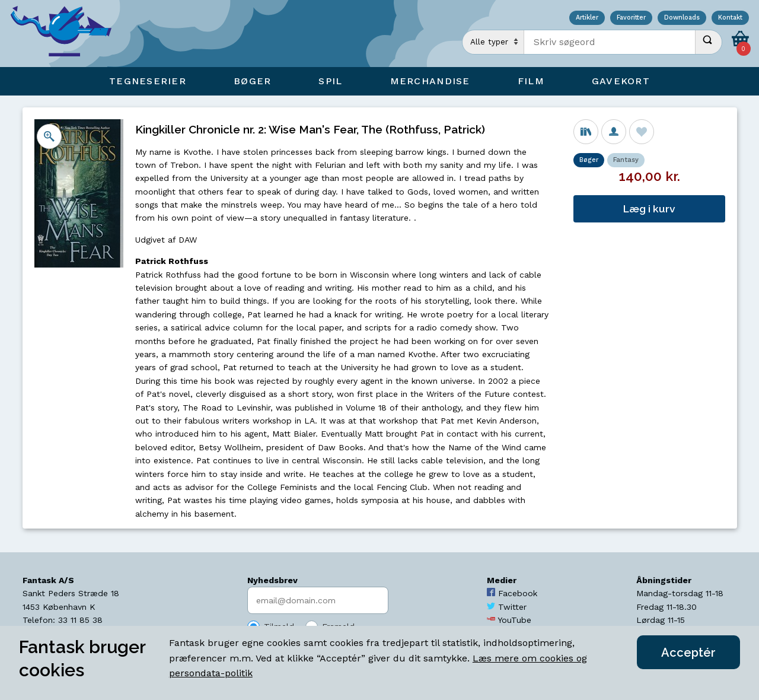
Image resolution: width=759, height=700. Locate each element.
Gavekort (621, 81)
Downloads (682, 18)
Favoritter (631, 18)
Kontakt (730, 18)
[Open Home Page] (67, 34)
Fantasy (626, 160)
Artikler (587, 18)
